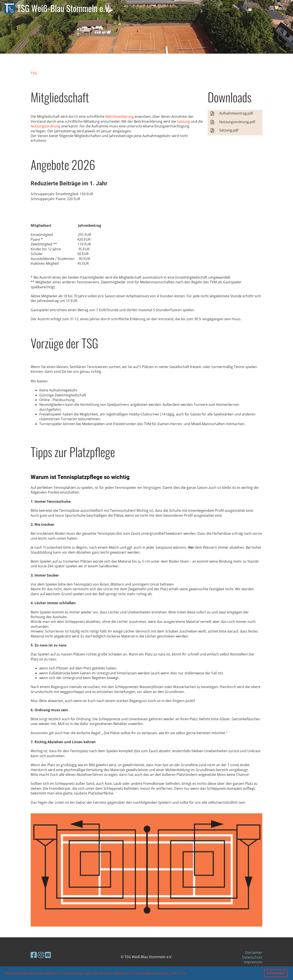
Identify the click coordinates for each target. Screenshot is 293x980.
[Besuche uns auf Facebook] (34, 955)
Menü (278, 8)
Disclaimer (254, 953)
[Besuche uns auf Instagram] (41, 955)
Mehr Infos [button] (179, 973)
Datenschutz (252, 957)
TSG (34, 73)
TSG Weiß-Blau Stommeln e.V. (64, 8)
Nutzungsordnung (45, 126)
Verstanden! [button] (276, 973)
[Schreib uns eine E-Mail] (48, 955)
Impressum (253, 962)
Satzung (183, 121)
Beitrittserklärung (120, 116)
